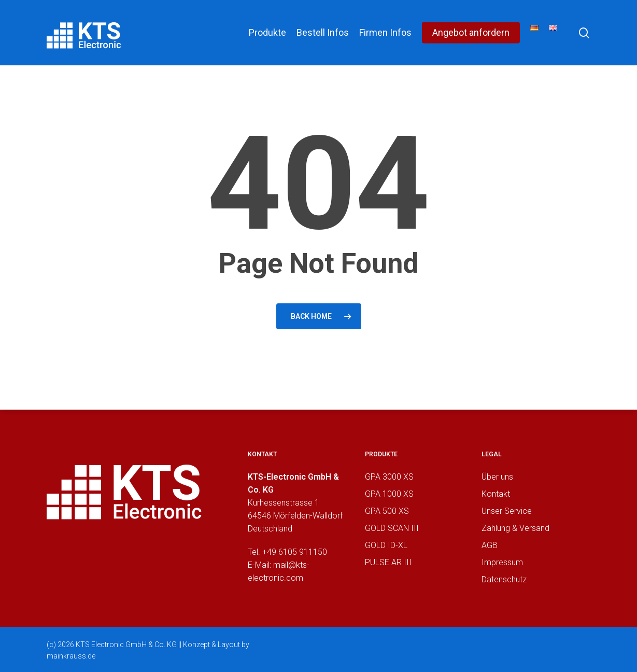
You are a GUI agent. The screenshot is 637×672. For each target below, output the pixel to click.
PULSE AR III (388, 562)
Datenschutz (504, 579)
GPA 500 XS (387, 511)
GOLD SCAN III (392, 528)
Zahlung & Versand (515, 528)
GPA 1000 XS (389, 494)
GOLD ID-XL (386, 545)
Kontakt (496, 494)
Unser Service (507, 511)
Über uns (497, 477)
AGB (490, 545)
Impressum (502, 562)
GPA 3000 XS (389, 477)
